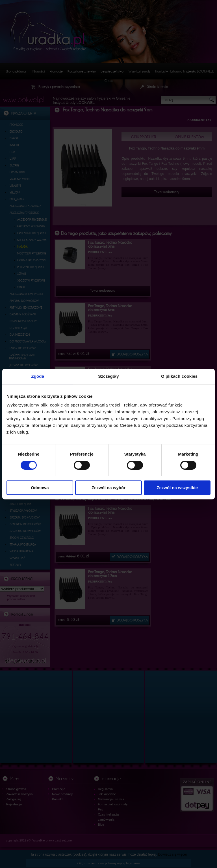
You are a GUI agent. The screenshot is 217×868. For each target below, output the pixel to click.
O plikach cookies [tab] (179, 376)
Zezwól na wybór (108, 488)
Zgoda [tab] (38, 376)
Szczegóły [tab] (108, 376)
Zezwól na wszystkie (177, 488)
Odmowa (40, 488)
